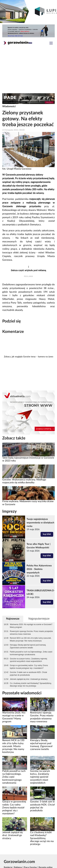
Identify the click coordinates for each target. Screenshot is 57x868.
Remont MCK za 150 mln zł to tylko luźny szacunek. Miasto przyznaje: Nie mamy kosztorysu (31, 639)
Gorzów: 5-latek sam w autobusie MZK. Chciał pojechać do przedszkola (28, 674)
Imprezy (9, 511)
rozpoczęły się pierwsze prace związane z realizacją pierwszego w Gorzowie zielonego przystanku (28, 203)
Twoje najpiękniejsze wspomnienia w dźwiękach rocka (40, 523)
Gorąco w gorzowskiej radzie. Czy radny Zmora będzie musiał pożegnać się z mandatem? (29, 667)
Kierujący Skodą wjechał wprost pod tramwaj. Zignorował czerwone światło (28, 646)
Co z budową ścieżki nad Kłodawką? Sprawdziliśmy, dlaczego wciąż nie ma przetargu (31, 685)
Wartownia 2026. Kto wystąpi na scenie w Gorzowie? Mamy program (31, 626)
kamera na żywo (46, 357)
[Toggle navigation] (51, 43)
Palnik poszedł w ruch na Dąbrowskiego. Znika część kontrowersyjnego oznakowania (31, 653)
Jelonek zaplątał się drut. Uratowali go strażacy (29, 679)
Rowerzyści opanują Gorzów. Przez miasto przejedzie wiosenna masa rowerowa (31, 633)
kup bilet (47, 534)
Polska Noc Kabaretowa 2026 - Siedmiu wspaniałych (39, 569)
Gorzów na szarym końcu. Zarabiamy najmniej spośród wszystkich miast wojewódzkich (28, 660)
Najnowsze (13, 619)
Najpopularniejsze (39, 619)
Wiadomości (9, 106)
